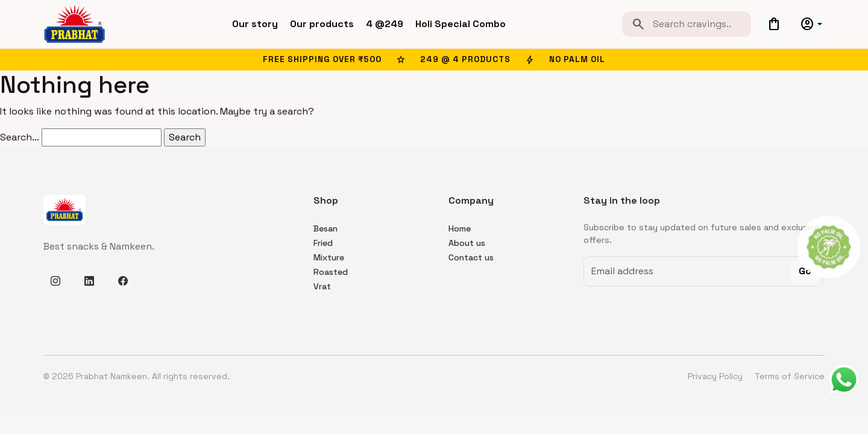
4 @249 (385, 24)
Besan (325, 228)
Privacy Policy (716, 376)
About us (467, 243)
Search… (20, 137)
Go (805, 271)
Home (460, 228)
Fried (323, 243)
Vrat (322, 286)
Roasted (331, 272)
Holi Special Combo (461, 24)
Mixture (329, 257)
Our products (322, 24)
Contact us (471, 257)
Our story (255, 24)
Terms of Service (790, 376)
